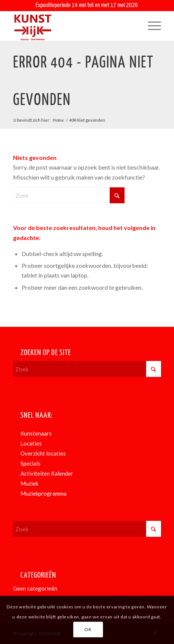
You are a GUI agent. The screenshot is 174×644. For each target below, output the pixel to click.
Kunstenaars (36, 433)
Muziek (29, 483)
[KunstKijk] (72, 26)
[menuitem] (151, 26)
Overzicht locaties (43, 453)
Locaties (31, 443)
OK (88, 629)
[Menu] (151, 26)
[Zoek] (69, 195)
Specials (30, 463)
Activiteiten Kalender (47, 473)
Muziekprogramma (43, 493)
